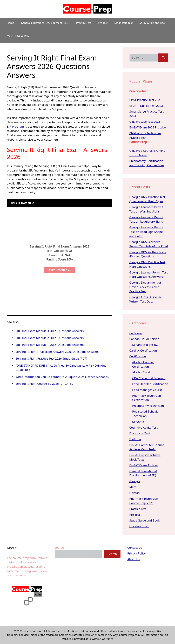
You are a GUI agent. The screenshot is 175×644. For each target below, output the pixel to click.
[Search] (163, 58)
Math (133, 487)
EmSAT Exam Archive (143, 465)
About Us (134, 559)
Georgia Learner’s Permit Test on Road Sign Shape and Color (146, 232)
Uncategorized (139, 526)
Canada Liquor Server (144, 339)
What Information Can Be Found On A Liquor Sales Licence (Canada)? (62, 377)
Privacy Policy (136, 553)
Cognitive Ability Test (143, 427)
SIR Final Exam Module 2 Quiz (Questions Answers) (50, 338)
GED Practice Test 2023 (145, 122)
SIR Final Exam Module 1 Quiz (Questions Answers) (50, 345)
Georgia (135, 481)
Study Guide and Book (153, 23)
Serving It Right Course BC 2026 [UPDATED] (45, 384)
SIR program (15, 126)
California (136, 333)
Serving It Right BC (145, 345)
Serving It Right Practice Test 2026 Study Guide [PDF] (51, 358)
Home (11, 23)
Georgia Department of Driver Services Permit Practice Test (145, 287)
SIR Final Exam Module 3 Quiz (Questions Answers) (50, 331)
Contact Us (135, 548)
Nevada (134, 493)
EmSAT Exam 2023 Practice (148, 127)
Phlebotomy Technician (148, 406)
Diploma (135, 439)
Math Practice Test (18, 36)
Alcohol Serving (143, 372)
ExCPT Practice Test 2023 (147, 106)
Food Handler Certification (150, 384)
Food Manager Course (147, 390)
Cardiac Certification (143, 350)
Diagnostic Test (123, 23)
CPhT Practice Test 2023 (145, 100)
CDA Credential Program (149, 378)
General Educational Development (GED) (45, 23)
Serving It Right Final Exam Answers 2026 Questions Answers (57, 352)
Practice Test (84, 23)
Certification (138, 356)
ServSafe (138, 422)
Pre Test (103, 23)
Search (59, 548)
